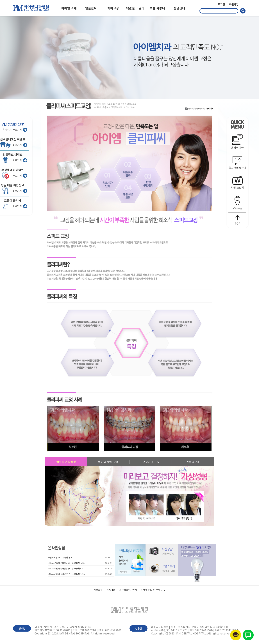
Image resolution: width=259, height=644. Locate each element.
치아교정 (113, 8)
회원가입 (234, 4)
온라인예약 (237, 142)
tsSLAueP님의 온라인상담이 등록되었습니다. (66, 563)
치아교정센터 (193, 108)
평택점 (22, 628)
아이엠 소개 (69, 8)
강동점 (138, 628)
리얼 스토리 (237, 183)
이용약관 (111, 590)
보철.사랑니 (157, 8)
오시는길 (237, 203)
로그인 (221, 4)
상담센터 (179, 8)
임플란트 (91, 8)
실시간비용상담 (237, 163)
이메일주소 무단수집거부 (153, 590)
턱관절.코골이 (135, 8)
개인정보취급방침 (128, 590)
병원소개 (98, 590)
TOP (238, 220)
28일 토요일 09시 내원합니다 (60, 557)
